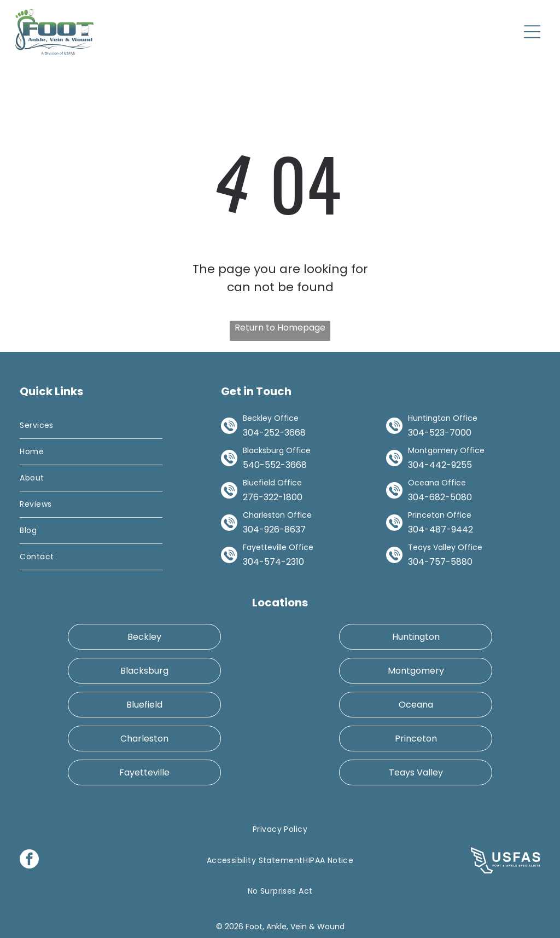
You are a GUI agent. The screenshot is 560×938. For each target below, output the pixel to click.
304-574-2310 (273, 562)
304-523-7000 (440, 433)
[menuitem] (91, 426)
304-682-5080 (440, 497)
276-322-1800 (273, 497)
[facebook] (29, 860)
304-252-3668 (274, 433)
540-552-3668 (275, 465)
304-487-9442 (441, 529)
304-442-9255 (440, 465)
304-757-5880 (440, 562)
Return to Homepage (280, 328)
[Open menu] (532, 32)
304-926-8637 (274, 529)
